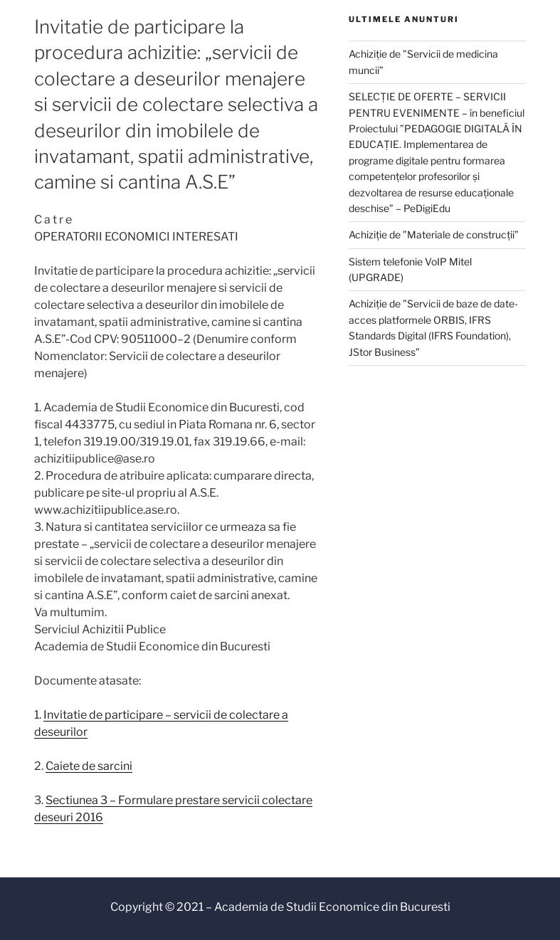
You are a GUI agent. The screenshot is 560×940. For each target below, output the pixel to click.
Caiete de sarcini (89, 766)
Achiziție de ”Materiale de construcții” (434, 234)
